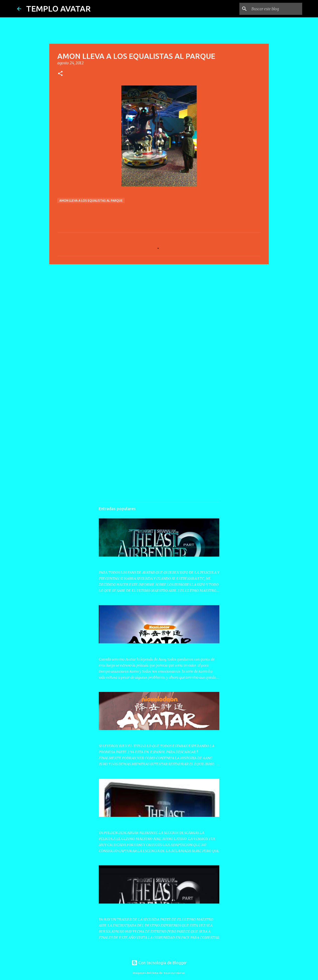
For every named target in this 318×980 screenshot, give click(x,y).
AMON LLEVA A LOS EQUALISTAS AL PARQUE (91, 201)
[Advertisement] (159, 307)
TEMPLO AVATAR (58, 9)
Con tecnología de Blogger (159, 963)
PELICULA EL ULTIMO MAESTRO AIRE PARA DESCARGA (145, 823)
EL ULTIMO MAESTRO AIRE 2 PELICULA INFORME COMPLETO (150, 562)
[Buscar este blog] (276, 9)
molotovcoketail (174, 973)
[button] (60, 74)
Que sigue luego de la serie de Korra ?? (130, 649)
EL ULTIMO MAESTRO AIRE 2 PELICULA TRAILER (139, 909)
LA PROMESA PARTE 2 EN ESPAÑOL (128, 736)
